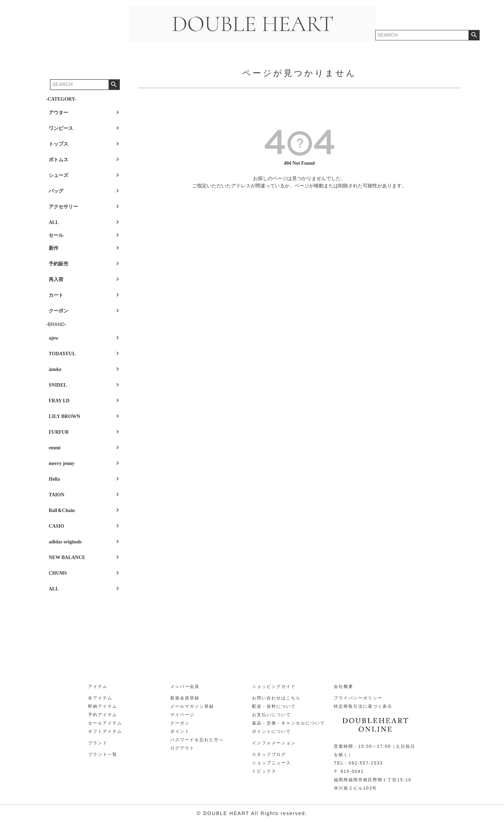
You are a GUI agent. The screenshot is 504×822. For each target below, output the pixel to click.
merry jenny (62, 463)
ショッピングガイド (274, 687)
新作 (54, 248)
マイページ (182, 715)
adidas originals (65, 542)
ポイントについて (271, 731)
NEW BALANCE (67, 557)
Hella (54, 479)
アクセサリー (63, 207)
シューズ (58, 175)
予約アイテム (103, 715)
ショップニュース (271, 763)
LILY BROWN (64, 416)
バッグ (56, 191)
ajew (54, 338)
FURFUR (59, 432)
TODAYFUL (62, 354)
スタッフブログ (269, 754)
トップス (58, 144)
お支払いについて (271, 715)
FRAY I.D (59, 401)
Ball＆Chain (62, 510)
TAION (57, 495)
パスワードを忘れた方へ (197, 740)
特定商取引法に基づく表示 (363, 706)
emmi (54, 448)
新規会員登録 (185, 698)
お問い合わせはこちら (276, 698)
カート (56, 295)
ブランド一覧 (103, 754)
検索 (114, 85)
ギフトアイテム (105, 731)
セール (56, 235)
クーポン (58, 311)
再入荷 (56, 280)
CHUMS (58, 573)
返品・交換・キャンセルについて (289, 723)
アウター (58, 113)
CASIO (56, 526)
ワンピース (61, 128)
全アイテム (100, 698)
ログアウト (182, 748)
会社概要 (344, 687)
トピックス (264, 771)
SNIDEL (58, 385)
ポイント (180, 731)
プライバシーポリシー (358, 698)
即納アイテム (103, 706)
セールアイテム (105, 723)
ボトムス (58, 160)
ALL (54, 222)
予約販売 (58, 264)
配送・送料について (274, 706)
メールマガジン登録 (192, 706)
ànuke (55, 369)
